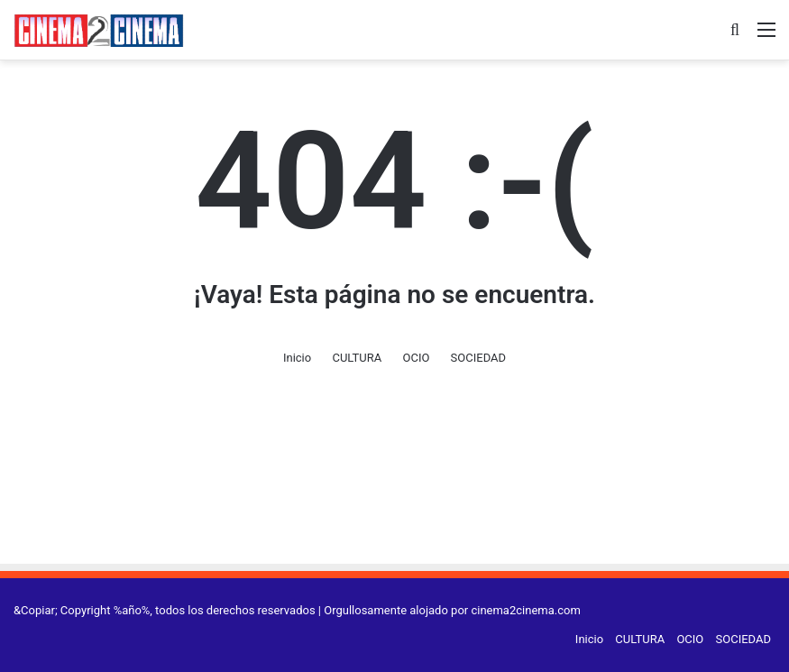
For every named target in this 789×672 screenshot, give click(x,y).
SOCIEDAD (478, 358)
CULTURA (357, 358)
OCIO (416, 358)
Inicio (297, 358)
